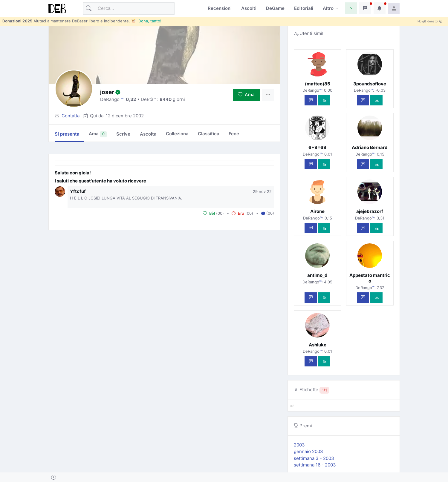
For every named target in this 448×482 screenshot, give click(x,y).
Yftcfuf (78, 191)
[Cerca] (129, 9)
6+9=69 (317, 147)
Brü (238, 213)
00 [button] (220, 213)
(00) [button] (268, 214)
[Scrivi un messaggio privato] (311, 100)
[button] (351, 8)
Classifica (209, 134)
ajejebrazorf (370, 211)
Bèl (209, 213)
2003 (299, 445)
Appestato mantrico (370, 278)
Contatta (71, 116)
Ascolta (148, 134)
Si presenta (67, 134)
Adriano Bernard (370, 147)
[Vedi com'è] (324, 100)
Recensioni (220, 8)
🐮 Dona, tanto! (146, 21)
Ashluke (318, 345)
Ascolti (249, 8)
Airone (317, 211)
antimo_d (317, 275)
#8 (292, 406)
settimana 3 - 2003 (314, 458)
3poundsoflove (370, 84)
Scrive (123, 134)
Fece (234, 134)
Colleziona (177, 134)
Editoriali (304, 8)
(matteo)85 (318, 84)
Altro (328, 8)
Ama (246, 95)
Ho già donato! (430, 21)
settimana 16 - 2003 (315, 465)
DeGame (275, 8)
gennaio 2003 (308, 451)
